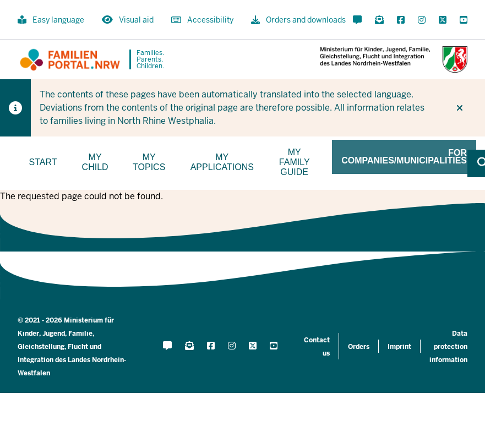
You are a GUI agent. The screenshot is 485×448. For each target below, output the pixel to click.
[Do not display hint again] (460, 108)
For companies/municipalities (404, 157)
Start (43, 162)
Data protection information (448, 347)
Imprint (399, 347)
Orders (359, 347)
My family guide (295, 162)
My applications (222, 162)
